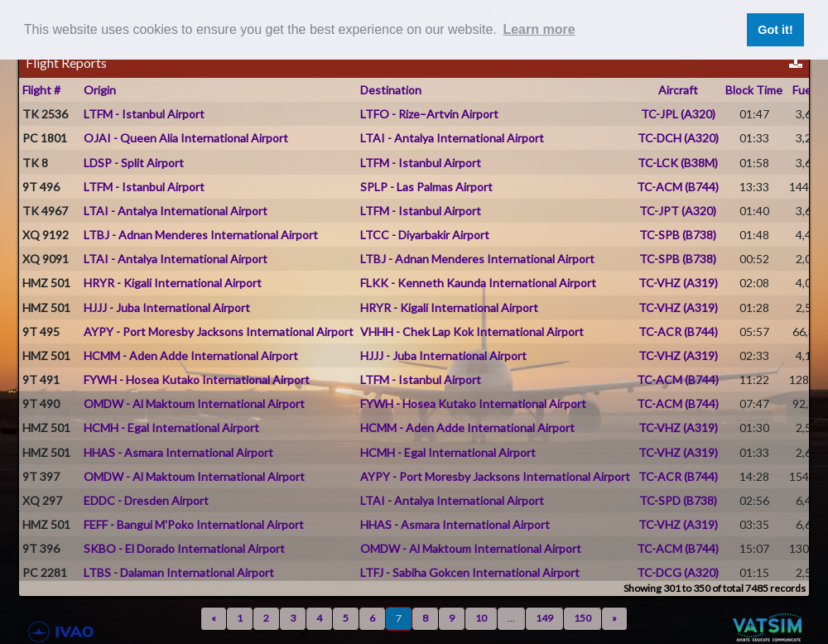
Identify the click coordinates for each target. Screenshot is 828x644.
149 (544, 618)
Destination (391, 90)
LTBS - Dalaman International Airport (179, 572)
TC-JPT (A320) (678, 211)
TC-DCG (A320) (678, 572)
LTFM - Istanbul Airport (144, 114)
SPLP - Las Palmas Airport (426, 187)
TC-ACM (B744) (678, 187)
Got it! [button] (775, 30)
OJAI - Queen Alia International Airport (186, 138)
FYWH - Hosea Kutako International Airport (197, 380)
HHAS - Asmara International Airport (178, 452)
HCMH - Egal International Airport (171, 428)
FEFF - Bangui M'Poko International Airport (194, 524)
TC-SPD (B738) (678, 500)
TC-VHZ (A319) (678, 283)
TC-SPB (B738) (678, 235)
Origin (100, 90)
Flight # (41, 90)
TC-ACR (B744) (678, 332)
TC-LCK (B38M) (678, 163)
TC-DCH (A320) (678, 138)
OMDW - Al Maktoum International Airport (194, 404)
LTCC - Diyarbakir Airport (425, 235)
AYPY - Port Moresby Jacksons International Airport (219, 332)
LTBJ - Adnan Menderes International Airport (201, 235)
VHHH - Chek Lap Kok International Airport (472, 332)
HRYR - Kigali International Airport (173, 283)
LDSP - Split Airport (134, 163)
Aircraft (678, 90)
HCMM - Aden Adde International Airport (191, 356)
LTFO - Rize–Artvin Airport (429, 114)
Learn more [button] (539, 29)
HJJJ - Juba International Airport (167, 308)
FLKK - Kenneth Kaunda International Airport (478, 283)
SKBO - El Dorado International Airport (184, 548)
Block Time (754, 90)
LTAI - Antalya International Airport (452, 138)
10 (481, 618)
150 (582, 618)
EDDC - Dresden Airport (146, 500)
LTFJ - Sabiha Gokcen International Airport (470, 572)
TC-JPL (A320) (678, 114)
